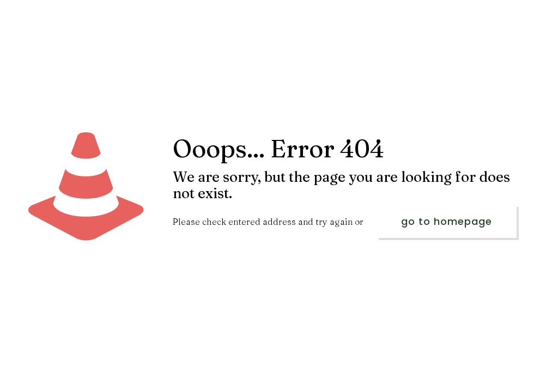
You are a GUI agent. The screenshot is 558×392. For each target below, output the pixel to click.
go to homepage (447, 221)
